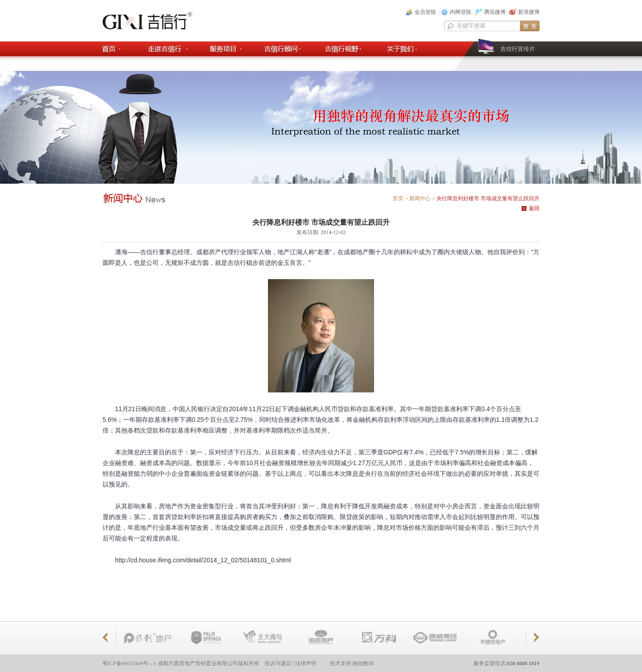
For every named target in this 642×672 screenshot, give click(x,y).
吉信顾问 (281, 49)
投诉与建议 (278, 664)
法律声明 (306, 664)
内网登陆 (461, 12)
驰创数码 (363, 664)
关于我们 (401, 49)
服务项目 (224, 49)
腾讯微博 (495, 12)
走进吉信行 (166, 49)
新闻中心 (420, 198)
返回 (534, 208)
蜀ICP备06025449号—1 (130, 664)
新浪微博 (529, 12)
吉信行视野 (342, 49)
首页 (114, 49)
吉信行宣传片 (518, 49)
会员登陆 (425, 12)
